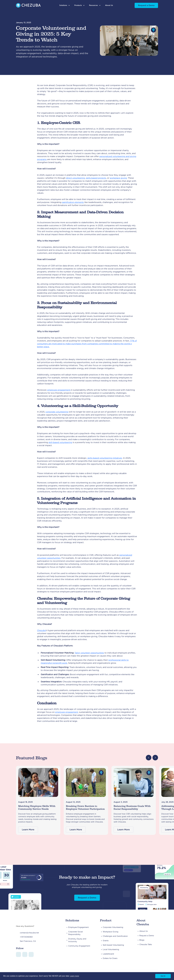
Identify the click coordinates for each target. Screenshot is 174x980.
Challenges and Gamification (115, 936)
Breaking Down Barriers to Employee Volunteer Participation (85, 808)
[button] (65, 5)
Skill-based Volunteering (113, 945)
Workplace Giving (111, 932)
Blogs (142, 940)
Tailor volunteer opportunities (89, 653)
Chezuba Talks (146, 944)
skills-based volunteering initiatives (105, 458)
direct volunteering (75, 178)
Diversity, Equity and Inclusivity (77, 940)
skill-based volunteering (60, 442)
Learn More (28, 830)
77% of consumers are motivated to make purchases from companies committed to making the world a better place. (87, 344)
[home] (28, 5)
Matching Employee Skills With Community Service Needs (37, 808)
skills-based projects (96, 178)
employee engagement (59, 390)
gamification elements (73, 202)
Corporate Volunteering (113, 927)
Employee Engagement (78, 927)
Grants (106, 941)
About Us (109, 5)
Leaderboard (108, 954)
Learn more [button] (74, 976)
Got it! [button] (163, 976)
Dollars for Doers (110, 958)
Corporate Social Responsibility (75, 933)
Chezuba (41, 630)
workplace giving (118, 178)
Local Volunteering (111, 949)
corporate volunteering (57, 412)
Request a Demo (146, 5)
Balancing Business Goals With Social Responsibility (132, 808)
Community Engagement (79, 946)
